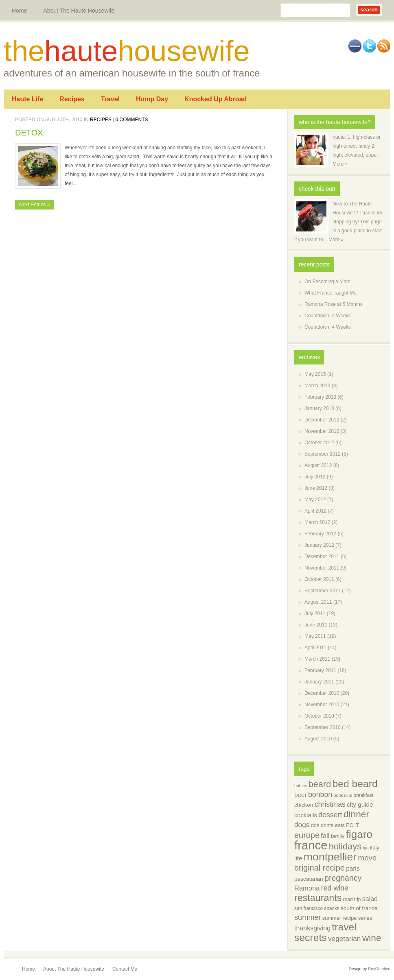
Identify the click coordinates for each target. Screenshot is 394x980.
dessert (330, 815)
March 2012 (317, 522)
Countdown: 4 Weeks (328, 327)
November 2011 (322, 568)
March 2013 (317, 386)
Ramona (307, 888)
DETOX (29, 133)
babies (301, 786)
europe (307, 835)
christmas (330, 804)
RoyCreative (379, 969)
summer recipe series (347, 918)
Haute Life (27, 99)
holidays (345, 846)
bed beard (355, 784)
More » (340, 164)
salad (370, 899)
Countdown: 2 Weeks (328, 316)
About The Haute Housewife (79, 11)
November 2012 (322, 431)
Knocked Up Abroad (216, 99)
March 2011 (317, 659)
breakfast (364, 795)
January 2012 (319, 545)
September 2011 (323, 591)
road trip (352, 899)
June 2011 (316, 625)
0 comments (132, 120)
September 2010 (323, 727)
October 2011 (319, 579)
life (298, 858)
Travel (110, 99)
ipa (366, 848)
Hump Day (152, 99)
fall (325, 836)
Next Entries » (34, 205)
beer (301, 795)
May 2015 (315, 374)
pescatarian (309, 879)
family (338, 836)
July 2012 (315, 477)
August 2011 (318, 602)
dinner (356, 814)
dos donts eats (328, 825)
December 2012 (322, 420)
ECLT (352, 825)
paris (353, 868)
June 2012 (316, 488)
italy (375, 848)
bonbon (320, 794)
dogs (302, 825)
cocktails (306, 815)
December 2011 (322, 557)
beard (320, 784)
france (311, 845)
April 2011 (315, 648)
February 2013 (320, 397)
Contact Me (125, 969)
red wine (335, 888)
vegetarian (344, 939)
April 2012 (315, 511)
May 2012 (315, 500)
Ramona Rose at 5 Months (334, 304)
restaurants (318, 898)
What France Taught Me (331, 293)
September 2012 (323, 454)
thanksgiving (312, 928)
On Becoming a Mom (327, 282)
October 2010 (319, 716)
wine (372, 938)
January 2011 (319, 682)
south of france (359, 908)
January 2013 (319, 408)
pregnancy (343, 878)
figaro (359, 834)
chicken (304, 805)
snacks (332, 908)
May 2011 (315, 636)
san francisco (309, 908)
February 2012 (320, 534)
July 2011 (315, 613)
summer (308, 917)
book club (343, 795)
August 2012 (318, 465)
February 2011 (320, 670)
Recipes (72, 99)
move (368, 858)
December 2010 (322, 693)
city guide (360, 804)
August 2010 (318, 739)
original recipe (320, 868)
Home (19, 11)
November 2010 (322, 705)
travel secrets (325, 932)
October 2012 (319, 443)
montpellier (330, 857)
